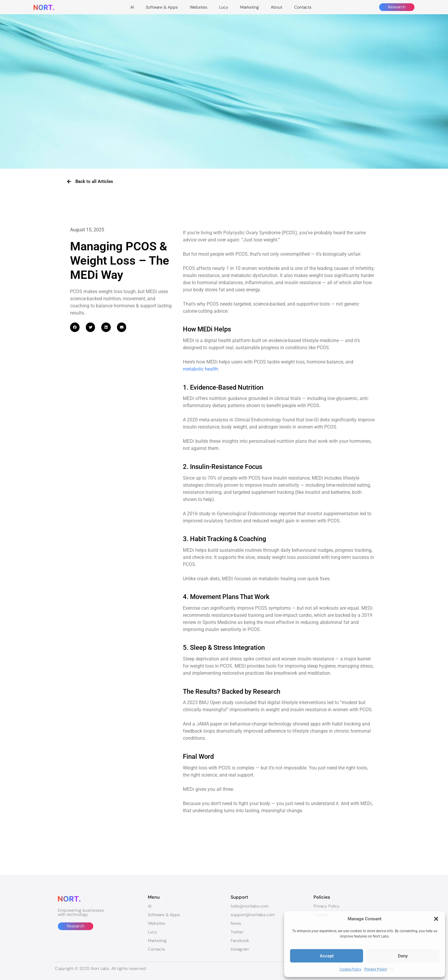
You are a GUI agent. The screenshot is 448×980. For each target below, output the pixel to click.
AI (132, 7)
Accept (327, 956)
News (236, 923)
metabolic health (200, 369)
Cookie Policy (350, 969)
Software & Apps (162, 7)
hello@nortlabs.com (250, 906)
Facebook (240, 941)
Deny (403, 956)
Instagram (240, 949)
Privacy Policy (376, 969)
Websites (198, 7)
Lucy (224, 7)
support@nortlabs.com (253, 915)
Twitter (237, 932)
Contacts (303, 7)
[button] (436, 919)
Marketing (250, 7)
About (277, 7)
